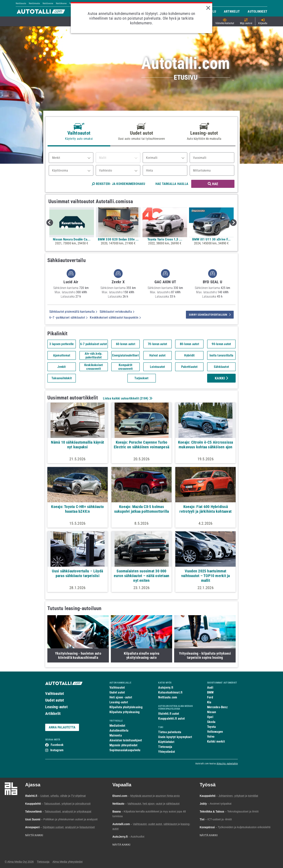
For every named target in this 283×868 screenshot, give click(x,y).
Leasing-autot (56, 707)
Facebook (57, 745)
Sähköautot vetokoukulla (117, 312)
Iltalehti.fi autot (169, 714)
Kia (209, 702)
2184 (144, 398)
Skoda (211, 722)
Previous (50, 223)
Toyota (211, 727)
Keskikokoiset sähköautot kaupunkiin (115, 318)
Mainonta (116, 735)
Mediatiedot (117, 726)
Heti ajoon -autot (121, 697)
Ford (210, 697)
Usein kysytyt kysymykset (175, 737)
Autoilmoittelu (119, 730)
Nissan (212, 712)
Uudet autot (55, 700)
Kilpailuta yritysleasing (125, 712)
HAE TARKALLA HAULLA (172, 184)
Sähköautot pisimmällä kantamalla (73, 312)
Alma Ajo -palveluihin (227, 764)
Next (233, 223)
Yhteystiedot (167, 752)
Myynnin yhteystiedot (124, 745)
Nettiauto (21, 3)
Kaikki (221, 378)
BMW (210, 692)
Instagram (57, 750)
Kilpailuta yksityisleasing (126, 707)
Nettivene (48, 3)
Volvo (211, 737)
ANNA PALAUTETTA (62, 727)
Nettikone (61, 3)
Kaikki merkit (216, 741)
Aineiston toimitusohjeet (126, 740)
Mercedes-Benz (217, 707)
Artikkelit (53, 714)
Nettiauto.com (168, 697)
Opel (210, 717)
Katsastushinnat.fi (170, 692)
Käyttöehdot (166, 742)
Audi (210, 688)
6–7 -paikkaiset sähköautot (68, 318)
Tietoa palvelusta (170, 732)
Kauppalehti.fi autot (171, 719)
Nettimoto (34, 3)
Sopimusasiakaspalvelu (125, 750)
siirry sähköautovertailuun (210, 315)
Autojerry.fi (166, 688)
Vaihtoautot (55, 693)
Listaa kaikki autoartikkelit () (127, 398)
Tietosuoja (165, 747)
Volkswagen (215, 732)
